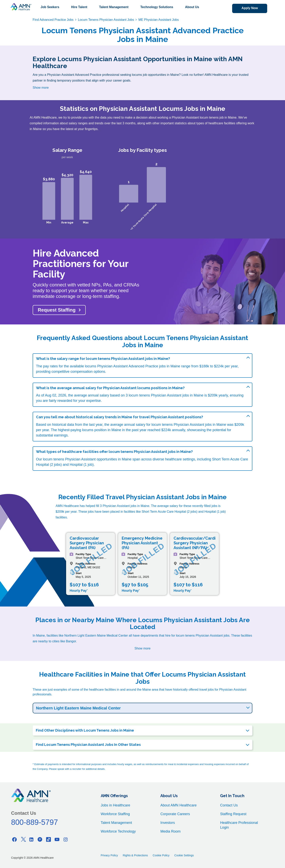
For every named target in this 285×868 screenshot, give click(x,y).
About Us (192, 7)
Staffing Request (233, 814)
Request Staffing (57, 310)
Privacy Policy (109, 855)
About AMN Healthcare (178, 805)
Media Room (170, 831)
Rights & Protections (135, 855)
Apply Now (250, 8)
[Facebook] (14, 839)
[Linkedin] (31, 839)
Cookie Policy (161, 855)
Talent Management (114, 7)
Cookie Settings (184, 855)
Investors (168, 823)
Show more (41, 88)
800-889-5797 (35, 822)
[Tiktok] (48, 839)
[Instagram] (66, 839)
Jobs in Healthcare (115, 805)
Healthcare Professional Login (239, 825)
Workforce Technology (118, 831)
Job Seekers (50, 7)
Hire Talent (79, 7)
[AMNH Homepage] (21, 7)
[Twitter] (23, 839)
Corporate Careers (175, 814)
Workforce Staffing (115, 814)
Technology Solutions (157, 7)
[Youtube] (57, 839)
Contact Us (229, 805)
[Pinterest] (40, 839)
